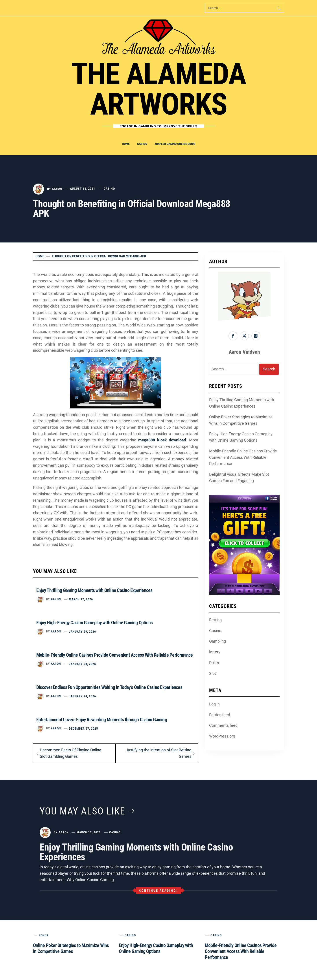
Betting (215, 620)
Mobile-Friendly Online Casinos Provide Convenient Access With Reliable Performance (115, 655)
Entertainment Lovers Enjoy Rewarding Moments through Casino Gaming (102, 720)
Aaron (57, 189)
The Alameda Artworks (159, 89)
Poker (214, 663)
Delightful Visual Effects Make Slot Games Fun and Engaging (239, 477)
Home (126, 144)
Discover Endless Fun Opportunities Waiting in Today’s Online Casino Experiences (109, 687)
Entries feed (220, 715)
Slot (213, 673)
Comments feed (223, 725)
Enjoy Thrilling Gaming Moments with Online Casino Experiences (94, 590)
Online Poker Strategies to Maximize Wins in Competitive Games (241, 420)
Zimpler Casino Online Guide (175, 144)
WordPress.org (222, 736)
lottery (215, 652)
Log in (214, 704)
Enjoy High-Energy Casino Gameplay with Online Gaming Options (94, 623)
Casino (142, 144)
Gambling (217, 641)
